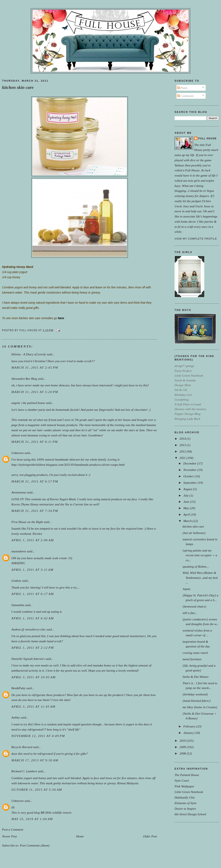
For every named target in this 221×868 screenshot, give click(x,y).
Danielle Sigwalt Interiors (28, 659)
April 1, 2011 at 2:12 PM (33, 648)
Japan (187, 589)
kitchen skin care (18, 87)
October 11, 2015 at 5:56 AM (37, 790)
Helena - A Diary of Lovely (29, 354)
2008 (183, 753)
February (190, 726)
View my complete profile (196, 239)
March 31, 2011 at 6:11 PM (35, 442)
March (188, 521)
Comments (186, 96)
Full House (207, 138)
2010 (183, 741)
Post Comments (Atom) (35, 845)
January (189, 733)
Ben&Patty (18, 688)
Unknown (17, 453)
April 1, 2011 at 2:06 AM (33, 540)
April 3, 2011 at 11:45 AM (33, 706)
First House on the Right (27, 522)
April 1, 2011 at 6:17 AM (33, 594)
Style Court (182, 780)
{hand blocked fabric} (197, 701)
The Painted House (187, 775)
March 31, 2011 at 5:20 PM (35, 392)
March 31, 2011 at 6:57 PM (35, 481)
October (189, 476)
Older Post (150, 836)
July (186, 495)
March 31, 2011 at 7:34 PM (35, 511)
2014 (183, 439)
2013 (183, 445)
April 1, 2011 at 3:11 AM (32, 570)
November (190, 470)
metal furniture (192, 659)
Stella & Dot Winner (196, 677)
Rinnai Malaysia (128, 783)
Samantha (18, 605)
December (190, 463)
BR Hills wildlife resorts (56, 812)
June (187, 502)
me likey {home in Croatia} (200, 707)
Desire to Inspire (185, 809)
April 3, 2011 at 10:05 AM (33, 677)
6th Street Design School (190, 814)
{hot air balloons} (194, 533)
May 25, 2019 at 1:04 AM (32, 819)
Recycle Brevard (22, 747)
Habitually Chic (185, 797)
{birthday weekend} (195, 694)
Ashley (16, 717)
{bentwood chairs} (194, 606)
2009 (183, 747)
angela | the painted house (28, 403)
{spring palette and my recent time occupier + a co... (200, 555)
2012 (183, 451)
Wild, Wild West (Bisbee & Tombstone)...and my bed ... (200, 577)
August (188, 489)
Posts (182, 88)
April (187, 514)
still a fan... (190, 613)
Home (80, 836)
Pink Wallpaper (184, 786)
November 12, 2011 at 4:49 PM (38, 736)
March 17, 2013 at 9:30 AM (35, 760)
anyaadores (19, 551)
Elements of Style (186, 803)
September (190, 483)
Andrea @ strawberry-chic (29, 629)
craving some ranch (195, 653)
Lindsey (16, 581)
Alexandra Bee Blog (24, 379)
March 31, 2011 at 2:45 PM (35, 367)
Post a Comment (13, 829)
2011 (183, 458)
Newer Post (10, 836)
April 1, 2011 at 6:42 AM (33, 618)
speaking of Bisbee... (196, 567)
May (186, 508)
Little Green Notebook (189, 792)
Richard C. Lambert (24, 771)
